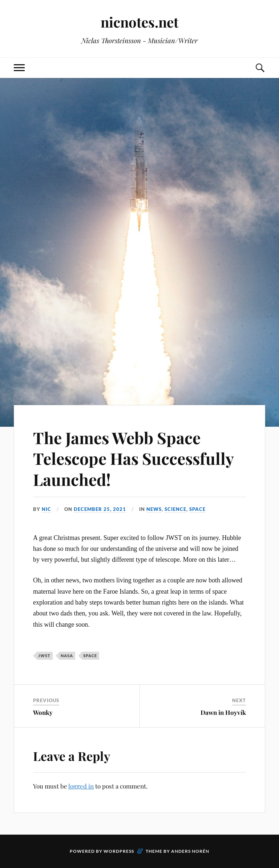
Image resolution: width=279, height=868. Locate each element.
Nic (46, 509)
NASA (67, 656)
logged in (81, 786)
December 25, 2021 (100, 509)
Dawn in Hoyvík (223, 712)
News (154, 509)
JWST (44, 656)
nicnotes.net (139, 22)
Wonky (43, 712)
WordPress (119, 851)
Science (175, 509)
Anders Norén (190, 851)
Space (197, 509)
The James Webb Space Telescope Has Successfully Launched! (133, 458)
